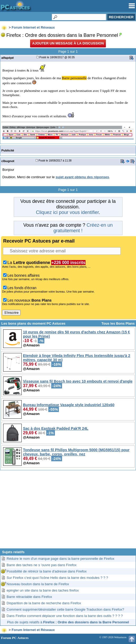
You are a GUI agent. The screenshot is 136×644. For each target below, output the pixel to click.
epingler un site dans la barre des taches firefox (43, 590)
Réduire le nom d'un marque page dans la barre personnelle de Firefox (60, 559)
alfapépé (8, 58)
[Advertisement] (68, 511)
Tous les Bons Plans (118, 323)
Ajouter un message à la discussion (68, 43)
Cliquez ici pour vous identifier (67, 212)
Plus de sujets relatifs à (68, 622)
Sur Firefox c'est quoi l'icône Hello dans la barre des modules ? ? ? (57, 578)
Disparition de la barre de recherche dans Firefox (44, 603)
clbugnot (8, 161)
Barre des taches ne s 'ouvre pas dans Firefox (42, 565)
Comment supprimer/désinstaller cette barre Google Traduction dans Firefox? (65, 609)
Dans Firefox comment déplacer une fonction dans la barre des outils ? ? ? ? (65, 616)
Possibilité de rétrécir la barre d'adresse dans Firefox (47, 571)
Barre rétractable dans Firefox (29, 597)
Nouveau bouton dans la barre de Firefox (38, 584)
